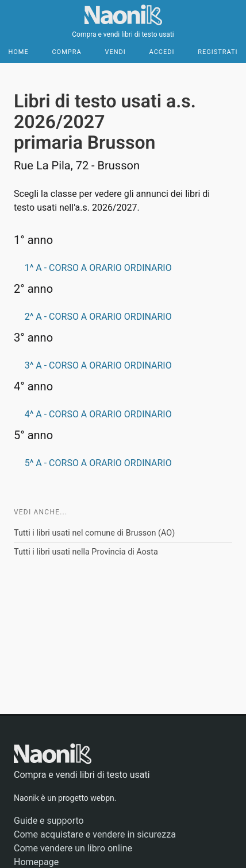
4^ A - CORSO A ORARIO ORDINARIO (98, 414)
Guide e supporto (49, 821)
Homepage (36, 862)
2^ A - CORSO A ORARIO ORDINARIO (98, 317)
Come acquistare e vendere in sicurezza (95, 834)
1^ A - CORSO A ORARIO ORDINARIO (98, 268)
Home (18, 52)
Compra (66, 52)
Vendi (115, 52)
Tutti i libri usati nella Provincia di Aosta (86, 552)
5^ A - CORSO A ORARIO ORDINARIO (98, 463)
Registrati (218, 52)
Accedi (162, 52)
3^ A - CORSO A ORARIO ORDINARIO (98, 365)
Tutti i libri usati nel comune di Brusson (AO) (94, 533)
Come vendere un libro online (73, 848)
